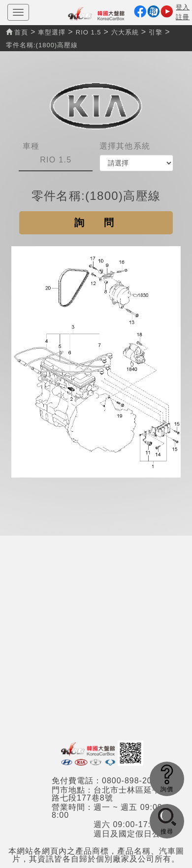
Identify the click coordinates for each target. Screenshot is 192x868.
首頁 (17, 32)
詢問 (104, 223)
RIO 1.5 (89, 32)
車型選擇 (52, 32)
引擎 (156, 32)
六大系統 (125, 32)
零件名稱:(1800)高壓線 (42, 45)
